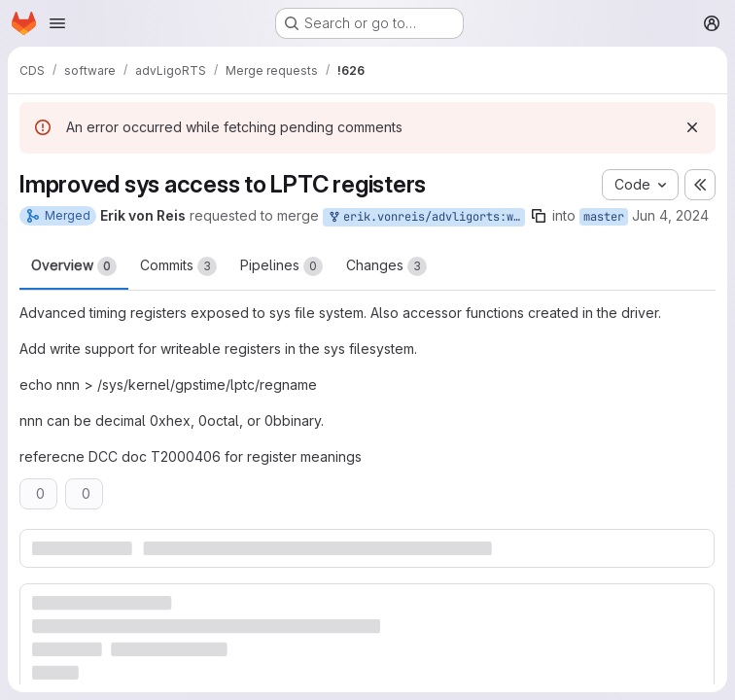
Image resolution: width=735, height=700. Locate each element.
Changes (386, 266)
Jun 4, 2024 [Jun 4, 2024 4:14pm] (670, 215)
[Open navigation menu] (57, 23)
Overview (74, 266)
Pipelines (281, 266)
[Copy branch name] (539, 216)
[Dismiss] (692, 127)
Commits (178, 266)
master (604, 217)
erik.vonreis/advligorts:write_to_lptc (426, 217)
